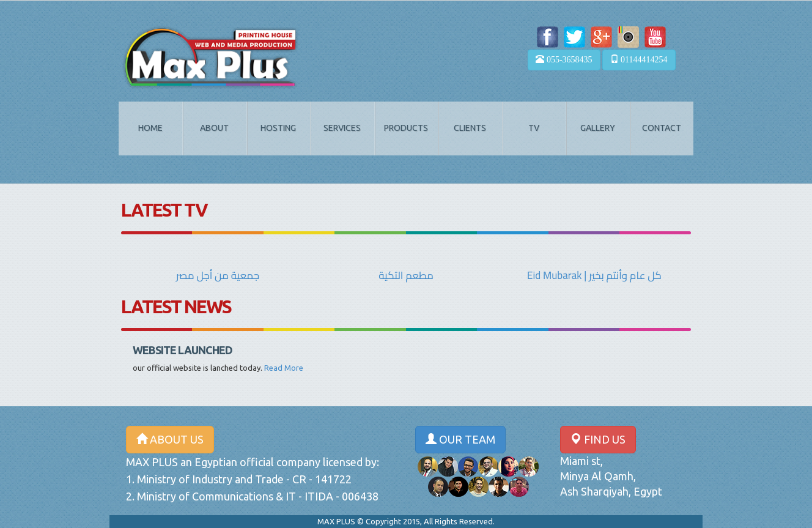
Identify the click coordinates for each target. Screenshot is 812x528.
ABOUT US (170, 439)
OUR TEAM (460, 439)
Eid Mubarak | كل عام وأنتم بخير (594, 275)
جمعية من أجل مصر (218, 275)
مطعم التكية (406, 275)
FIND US (598, 439)
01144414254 (639, 59)
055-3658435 (564, 59)
